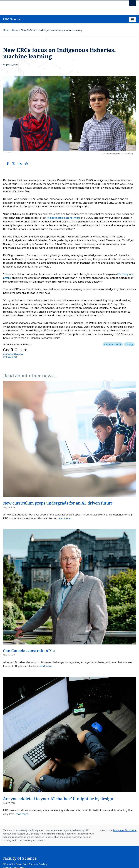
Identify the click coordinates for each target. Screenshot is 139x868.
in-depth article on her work (64, 218)
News (15, 30)
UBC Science (12, 19)
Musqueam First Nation (125, 830)
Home (6, 30)
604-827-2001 (10, 357)
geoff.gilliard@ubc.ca (13, 354)
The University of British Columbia (50, 6)
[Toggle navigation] (132, 19)
